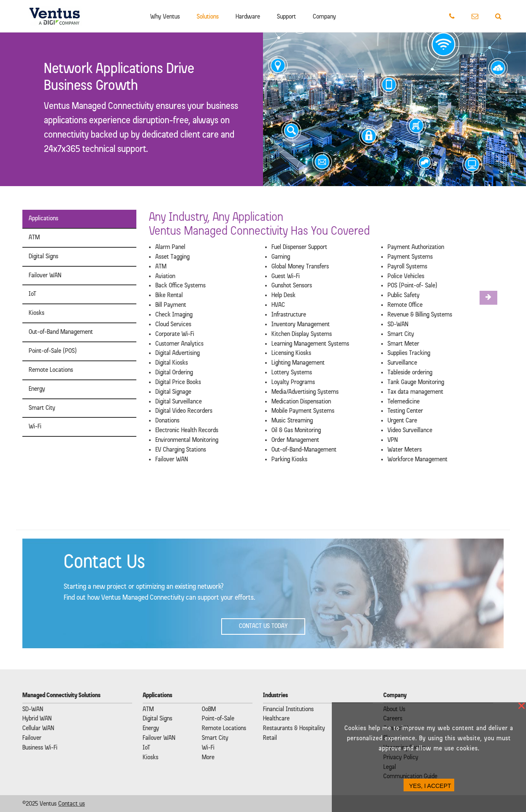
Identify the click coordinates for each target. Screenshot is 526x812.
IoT (33, 294)
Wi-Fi (35, 427)
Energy (37, 389)
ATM (34, 238)
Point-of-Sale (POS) (53, 351)
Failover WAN (45, 276)
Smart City (42, 408)
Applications (43, 219)
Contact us (72, 804)
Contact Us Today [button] (263, 626)
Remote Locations (51, 370)
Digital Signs (43, 257)
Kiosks (37, 313)
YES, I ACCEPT (430, 786)
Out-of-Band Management (61, 332)
